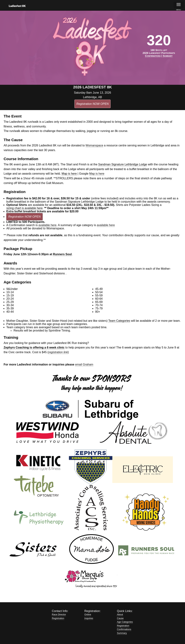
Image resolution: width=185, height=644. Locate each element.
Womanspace (94, 145)
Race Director (59, 614)
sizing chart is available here (24, 208)
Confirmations (124, 629)
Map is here (69, 174)
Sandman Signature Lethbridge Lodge (123, 164)
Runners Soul (62, 254)
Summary (122, 633)
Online (88, 614)
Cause (120, 618)
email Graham (84, 364)
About (120, 614)
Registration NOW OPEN (93, 104)
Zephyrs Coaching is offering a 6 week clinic (34, 347)
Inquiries (89, 618)
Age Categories (125, 622)
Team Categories (119, 321)
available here (48, 225)
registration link (58, 352)
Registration (58, 618)
